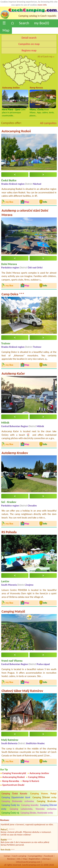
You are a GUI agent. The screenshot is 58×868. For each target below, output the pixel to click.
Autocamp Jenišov (39, 773)
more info (42, 5)
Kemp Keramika (11, 781)
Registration (35, 859)
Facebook (49, 856)
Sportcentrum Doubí (13, 785)
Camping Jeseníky (30, 805)
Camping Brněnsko (47, 801)
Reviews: (5, 820)
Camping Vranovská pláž (14, 773)
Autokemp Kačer (13, 373)
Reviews (11, 859)
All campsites (48, 123)
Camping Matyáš (13, 611)
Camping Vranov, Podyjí (43, 794)
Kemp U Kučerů (31, 781)
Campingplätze (35, 856)
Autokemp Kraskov (15, 453)
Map (6, 30)
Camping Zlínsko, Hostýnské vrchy (37, 813)
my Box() (42, 23)
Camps (7, 856)
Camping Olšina (37, 777)
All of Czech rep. (45, 57)
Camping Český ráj (10, 813)
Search (24, 23)
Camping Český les (11, 805)
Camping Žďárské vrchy (44, 797)
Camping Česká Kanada (14, 794)
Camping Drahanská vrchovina (18, 801)
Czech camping (19, 856)
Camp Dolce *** (13, 294)
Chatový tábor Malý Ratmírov (22, 691)
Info (19, 859)
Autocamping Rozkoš (16, 131)
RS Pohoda (9, 532)
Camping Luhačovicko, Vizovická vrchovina (33, 809)
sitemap (46, 859)
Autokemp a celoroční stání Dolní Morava (25, 213)
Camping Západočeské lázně (16, 797)
